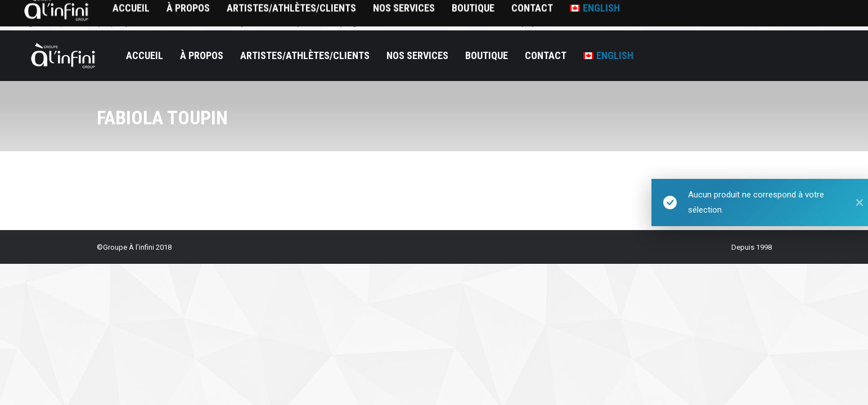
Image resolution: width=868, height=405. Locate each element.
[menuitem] (608, 56)
